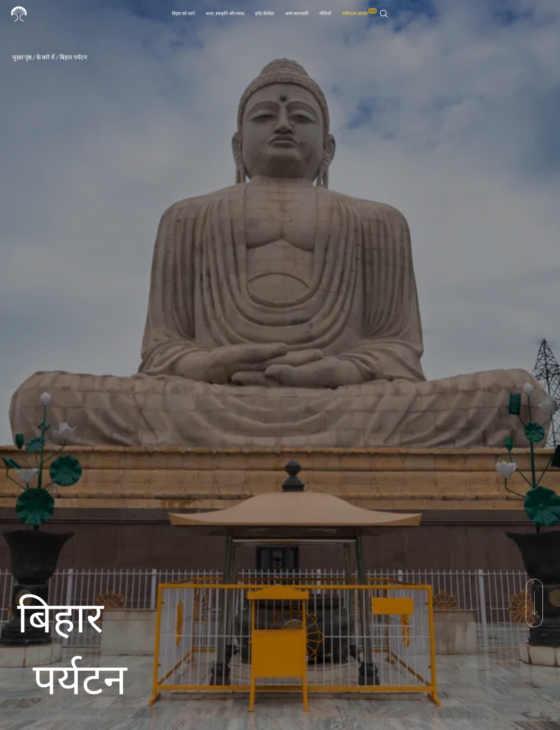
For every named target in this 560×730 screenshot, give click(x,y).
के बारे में (45, 57)
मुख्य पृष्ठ (22, 57)
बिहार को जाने (183, 13)
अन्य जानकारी (297, 13)
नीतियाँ (325, 13)
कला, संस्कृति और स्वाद (225, 13)
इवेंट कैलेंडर (265, 13)
